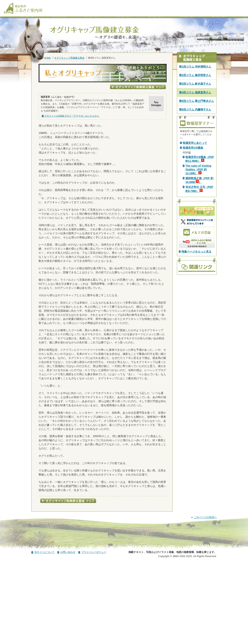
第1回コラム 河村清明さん (195, 67)
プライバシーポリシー (94, 633)
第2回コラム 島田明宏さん (195, 75)
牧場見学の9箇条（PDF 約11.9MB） (200, 227)
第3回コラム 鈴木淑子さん (195, 84)
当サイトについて (44, 633)
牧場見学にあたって (195, 211)
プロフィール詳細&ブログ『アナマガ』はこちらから (72, 116)
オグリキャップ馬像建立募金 (69, 58)
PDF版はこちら (193, 176)
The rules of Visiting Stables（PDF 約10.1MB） (198, 238)
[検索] (219, 3)
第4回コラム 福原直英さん (195, 92)
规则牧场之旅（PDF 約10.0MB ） (199, 248)
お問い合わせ (68, 633)
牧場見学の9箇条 (193, 216)
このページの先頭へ (205, 598)
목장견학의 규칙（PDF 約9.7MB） (199, 257)
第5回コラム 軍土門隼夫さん (196, 101)
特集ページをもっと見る (196, 320)
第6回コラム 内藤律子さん (195, 109)
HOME (47, 58)
